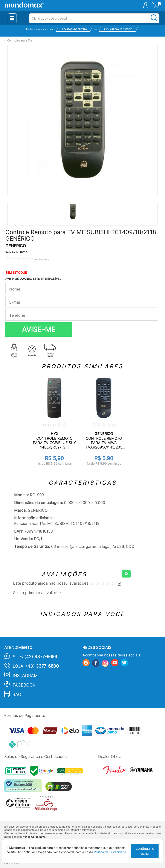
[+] (126, 574)
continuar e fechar (145, 851)
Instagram (25, 676)
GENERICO (16, 246)
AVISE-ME (39, 329)
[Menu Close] (12, 18)
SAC (17, 694)
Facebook (24, 685)
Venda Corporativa (34, 837)
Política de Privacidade (110, 852)
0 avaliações (40, 259)
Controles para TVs (20, 41)
